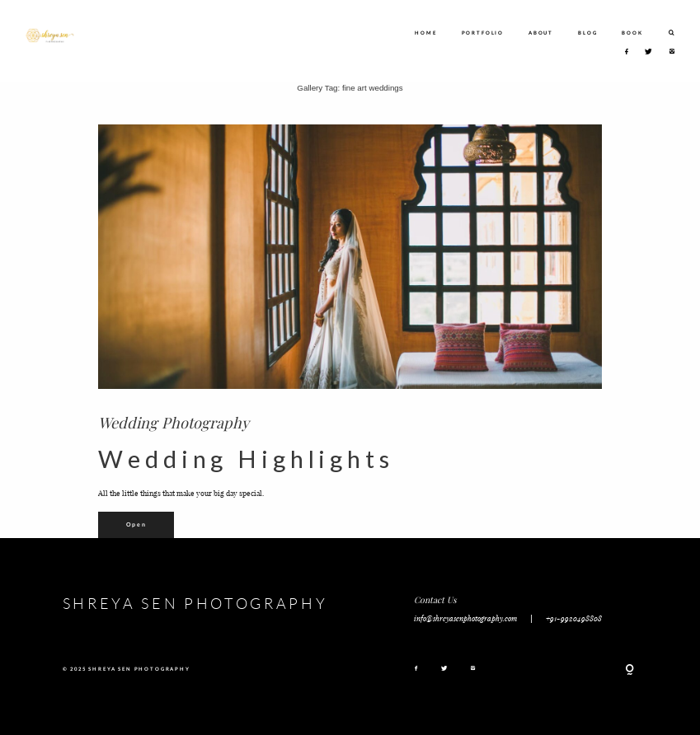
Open (136, 524)
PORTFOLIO (483, 33)
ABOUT (541, 33)
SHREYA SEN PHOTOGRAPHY (195, 604)
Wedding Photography (174, 422)
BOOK (632, 33)
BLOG (587, 33)
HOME (425, 33)
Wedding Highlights (246, 459)
